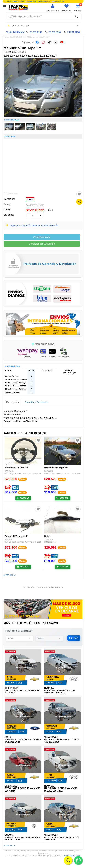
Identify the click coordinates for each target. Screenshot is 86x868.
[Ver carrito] (78, 8)
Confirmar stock (42, 237)
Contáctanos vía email (72, 856)
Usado (30, 199)
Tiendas (15, 1)
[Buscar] (76, 17)
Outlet (23, 1)
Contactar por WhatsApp (42, 244)
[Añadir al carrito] (23, 498)
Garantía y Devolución (37, 1)
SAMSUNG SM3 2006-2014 (20, 37)
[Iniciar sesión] (52, 8)
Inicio (7, 1)
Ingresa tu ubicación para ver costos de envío (34, 225)
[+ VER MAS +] (9, 575)
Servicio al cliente (56, 1)
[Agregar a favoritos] (79, 194)
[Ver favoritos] (67, 8)
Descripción (13, 402)
